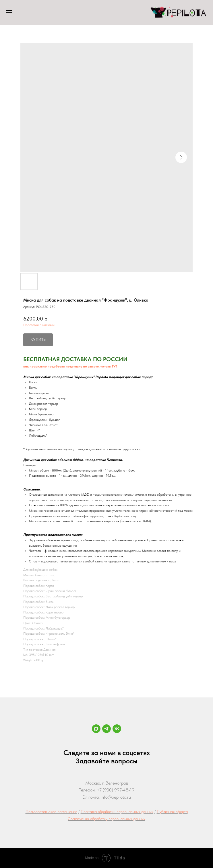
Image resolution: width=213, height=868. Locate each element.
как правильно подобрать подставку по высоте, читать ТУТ (70, 366)
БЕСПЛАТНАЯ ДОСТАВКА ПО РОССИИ (75, 359)
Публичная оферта (172, 812)
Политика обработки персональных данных (117, 812)
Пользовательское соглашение (51, 812)
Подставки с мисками (39, 325)
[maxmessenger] (96, 729)
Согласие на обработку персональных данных (106, 819)
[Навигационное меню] (9, 12)
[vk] (117, 729)
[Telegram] (106, 729)
